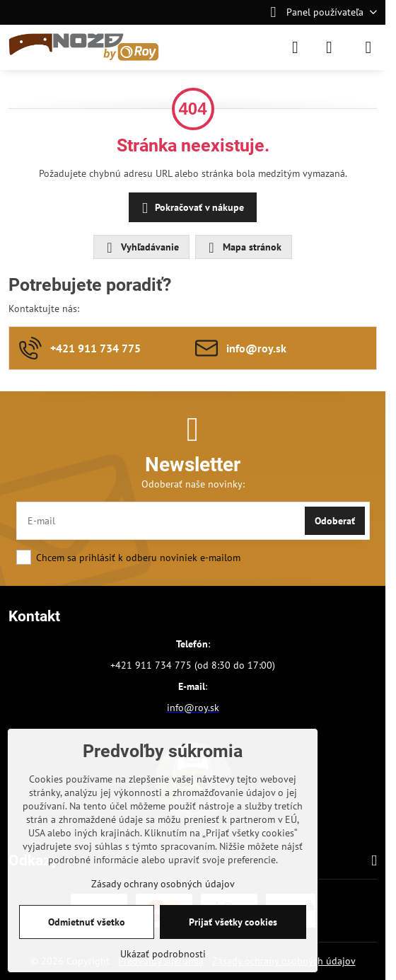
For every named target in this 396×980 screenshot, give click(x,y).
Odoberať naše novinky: (193, 484)
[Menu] (368, 47)
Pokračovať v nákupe (191, 208)
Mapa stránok (243, 248)
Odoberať (335, 521)
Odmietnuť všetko (87, 922)
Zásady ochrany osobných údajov (163, 884)
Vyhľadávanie (141, 248)
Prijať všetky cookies (233, 922)
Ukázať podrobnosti (163, 954)
